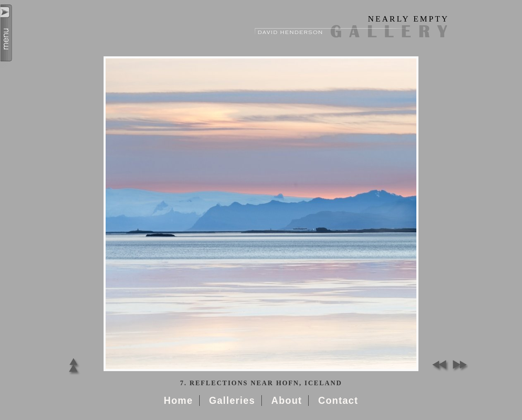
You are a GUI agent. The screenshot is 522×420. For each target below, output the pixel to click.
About (287, 401)
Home (178, 401)
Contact (338, 401)
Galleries (232, 401)
